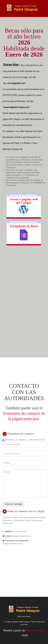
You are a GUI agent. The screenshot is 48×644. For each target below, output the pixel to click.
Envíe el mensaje (14, 504)
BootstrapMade (35, 630)
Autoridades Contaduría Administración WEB (24, 440)
